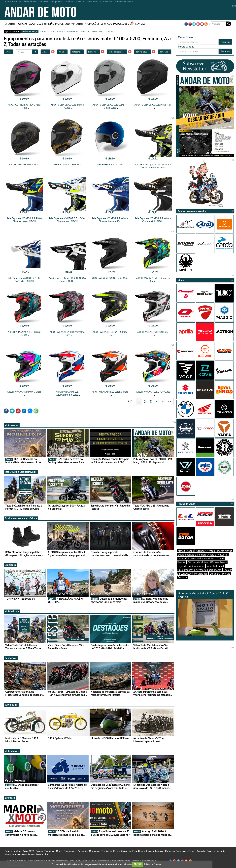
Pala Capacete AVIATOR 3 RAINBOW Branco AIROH (67, 280)
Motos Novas (225, 551)
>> (170, 402)
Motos (59, 24)
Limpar (8, 52)
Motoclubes (121, 24)
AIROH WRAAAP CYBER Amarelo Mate (153, 280)
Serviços (106, 24)
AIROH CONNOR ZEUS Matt (67, 165)
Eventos (10, 24)
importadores (98, 31)
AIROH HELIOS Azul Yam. (110, 165)
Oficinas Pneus (218, 562)
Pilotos (226, 574)
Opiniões (11, 565)
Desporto (11, 658)
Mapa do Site (42, 854)
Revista (140, 24)
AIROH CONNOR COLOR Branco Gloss (67, 106)
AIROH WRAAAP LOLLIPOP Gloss (153, 392)
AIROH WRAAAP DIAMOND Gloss (24, 392)
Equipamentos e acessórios (21, 518)
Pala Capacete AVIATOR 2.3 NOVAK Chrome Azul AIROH (67, 220)
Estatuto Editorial (155, 851)
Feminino (93, 52)
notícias (109, 31)
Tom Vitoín (49, 851)
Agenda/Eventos (205, 551)
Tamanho (165, 52)
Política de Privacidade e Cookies (180, 851)
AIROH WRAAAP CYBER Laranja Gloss (24, 333)
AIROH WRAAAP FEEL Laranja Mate (110, 392)
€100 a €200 (143, 52)
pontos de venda (47, 31)
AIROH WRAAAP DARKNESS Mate (110, 332)
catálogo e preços (30, 31)
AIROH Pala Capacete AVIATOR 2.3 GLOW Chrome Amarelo (153, 166)
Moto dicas (12, 751)
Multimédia (12, 611)
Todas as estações (117, 52)
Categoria (77, 52)
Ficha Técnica (138, 851)
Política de (152, 864)
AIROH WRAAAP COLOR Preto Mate (110, 278)
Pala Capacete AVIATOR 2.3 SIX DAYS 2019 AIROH (24, 280)
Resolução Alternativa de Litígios (20, 854)
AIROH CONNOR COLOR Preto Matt (153, 105)
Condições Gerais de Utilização (211, 851)
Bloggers (215, 574)
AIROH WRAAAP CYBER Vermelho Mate (67, 333)
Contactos (126, 851)
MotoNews (12, 425)
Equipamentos (74, 24)
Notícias (22, 24)
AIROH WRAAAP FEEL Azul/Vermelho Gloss (67, 393)
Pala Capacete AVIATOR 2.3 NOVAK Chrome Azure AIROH (110, 220)
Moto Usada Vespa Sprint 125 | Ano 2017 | (205, 614)
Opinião (49, 24)
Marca (62, 52)
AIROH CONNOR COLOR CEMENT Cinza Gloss (110, 106)
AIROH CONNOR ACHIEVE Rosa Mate (24, 106)
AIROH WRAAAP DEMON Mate (153, 332)
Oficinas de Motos (198, 562)
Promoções (92, 24)
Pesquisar (225, 42)
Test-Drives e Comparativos (21, 472)
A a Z (45, 52)
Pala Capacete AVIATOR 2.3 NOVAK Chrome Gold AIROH (153, 220)
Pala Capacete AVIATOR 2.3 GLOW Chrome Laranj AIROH (24, 220)
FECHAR (138, 864)
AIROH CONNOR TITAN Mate (24, 165)
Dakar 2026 (36, 24)
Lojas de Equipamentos (191, 566)
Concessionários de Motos (200, 558)
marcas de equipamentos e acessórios (73, 31)
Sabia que (11, 705)
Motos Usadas (186, 551)
